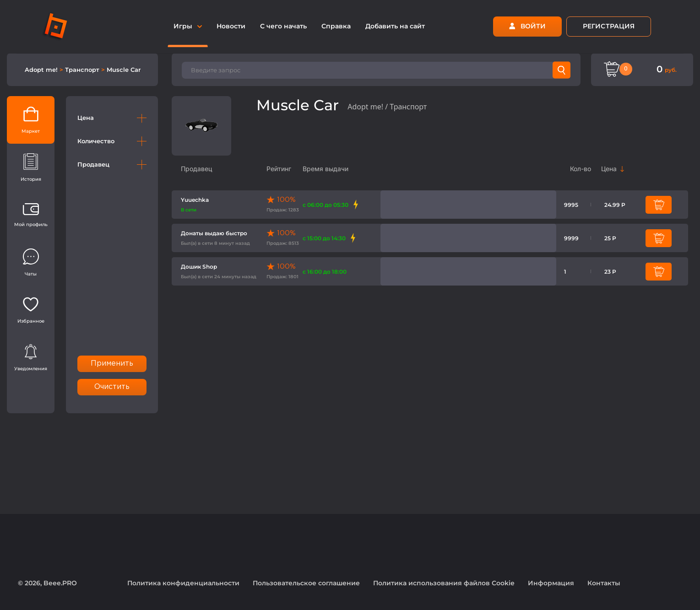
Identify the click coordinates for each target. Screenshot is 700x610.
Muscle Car (124, 70)
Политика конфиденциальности (183, 583)
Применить (112, 364)
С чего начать (283, 26)
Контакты (604, 583)
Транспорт (83, 70)
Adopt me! (42, 70)
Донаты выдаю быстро (214, 233)
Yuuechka (195, 200)
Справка (336, 26)
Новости (231, 26)
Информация (551, 583)
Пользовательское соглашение (306, 583)
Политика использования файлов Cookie (444, 583)
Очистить (112, 387)
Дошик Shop (199, 267)
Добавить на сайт (395, 26)
